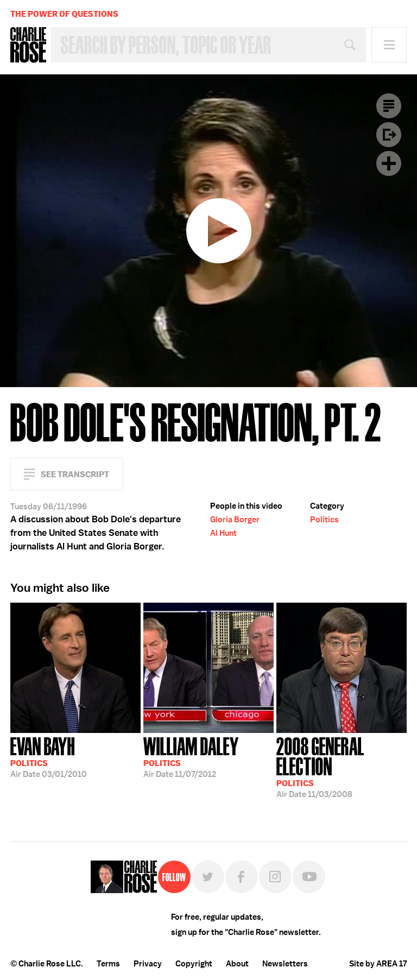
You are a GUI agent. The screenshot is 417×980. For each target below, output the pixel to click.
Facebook (242, 877)
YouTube (309, 877)
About (237, 964)
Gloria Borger (235, 520)
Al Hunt (223, 533)
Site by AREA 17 (378, 964)
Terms (108, 964)
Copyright (194, 964)
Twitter (208, 877)
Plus (389, 163)
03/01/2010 (49, 756)
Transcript (389, 106)
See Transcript (75, 474)
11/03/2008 (342, 766)
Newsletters (285, 964)
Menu (389, 45)
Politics (324, 520)
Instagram (275, 877)
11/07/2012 (191, 756)
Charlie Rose (28, 45)
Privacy (148, 964)
